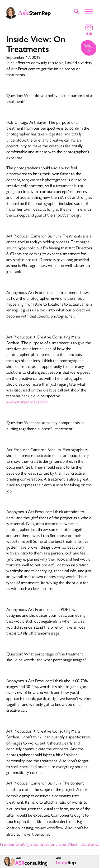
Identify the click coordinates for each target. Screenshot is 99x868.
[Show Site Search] (77, 11)
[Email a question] (89, 29)
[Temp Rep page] (66, 862)
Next (84, 844)
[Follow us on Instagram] (89, 48)
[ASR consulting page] (25, 862)
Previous (34, 844)
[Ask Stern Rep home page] (28, 12)
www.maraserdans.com (27, 402)
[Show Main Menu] (89, 11)
